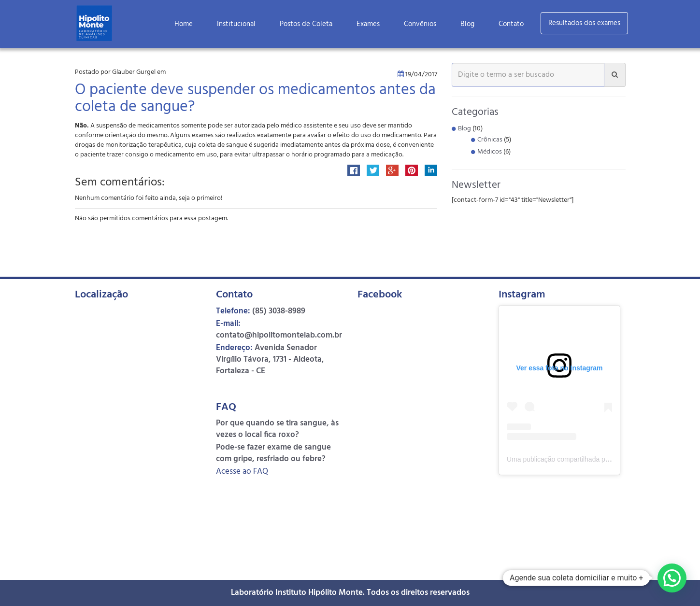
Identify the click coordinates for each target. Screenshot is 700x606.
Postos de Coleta (306, 24)
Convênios (420, 24)
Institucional (236, 24)
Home (184, 24)
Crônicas (490, 140)
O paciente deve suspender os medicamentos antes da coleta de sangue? (255, 99)
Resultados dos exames (584, 23)
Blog (467, 24)
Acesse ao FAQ (242, 472)
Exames (368, 24)
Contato (511, 24)
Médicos (490, 152)
